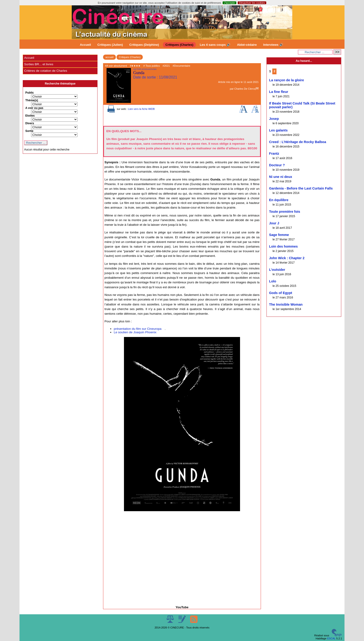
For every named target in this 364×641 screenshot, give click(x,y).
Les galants (278, 130)
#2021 (166, 66)
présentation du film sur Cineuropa (138, 329)
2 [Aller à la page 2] (275, 71)
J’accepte (229, 3)
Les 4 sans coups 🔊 (215, 45)
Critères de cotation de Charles (46, 71)
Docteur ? (277, 165)
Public (30, 93)
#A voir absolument (116, 66)
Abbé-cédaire (247, 45)
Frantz (274, 154)
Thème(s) (32, 100)
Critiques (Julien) (110, 45)
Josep (274, 119)
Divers (30, 123)
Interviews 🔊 (273, 45)
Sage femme (279, 235)
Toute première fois (285, 212)
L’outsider (277, 270)
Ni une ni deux (281, 177)
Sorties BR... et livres (39, 64)
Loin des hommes (283, 246)
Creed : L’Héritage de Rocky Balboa (298, 142)
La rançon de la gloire (286, 80)
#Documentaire (182, 66)
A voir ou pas (34, 108)
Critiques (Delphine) (144, 45)
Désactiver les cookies (252, 3)
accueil (109, 57)
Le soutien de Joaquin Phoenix (135, 332)
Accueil (85, 45)
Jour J (274, 223)
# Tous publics (152, 66)
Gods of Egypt (281, 293)
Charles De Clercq (245, 89)
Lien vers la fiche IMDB (141, 109)
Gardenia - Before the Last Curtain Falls (301, 188)
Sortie (29, 131)
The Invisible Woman (286, 304)
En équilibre (279, 200)
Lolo (273, 281)
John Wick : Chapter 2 (287, 258)
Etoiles (30, 116)
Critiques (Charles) (179, 45)
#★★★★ (135, 66)
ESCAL (331, 638)
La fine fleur (279, 92)
